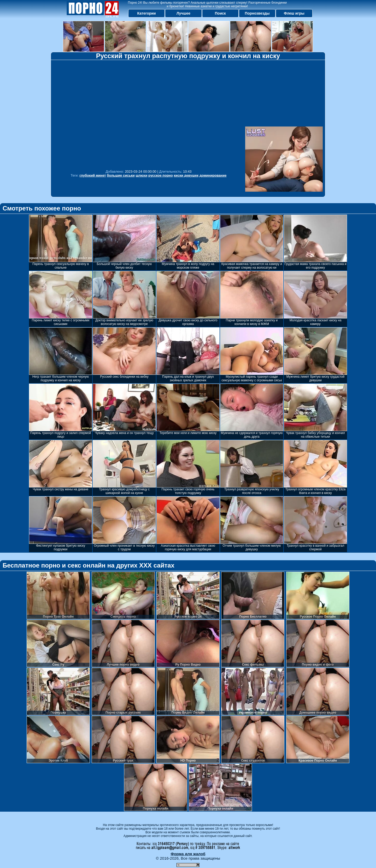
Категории (147, 13)
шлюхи (141, 175)
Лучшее (183, 13)
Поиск (220, 13)
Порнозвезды (257, 13)
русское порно (161, 175)
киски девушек (186, 175)
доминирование (213, 175)
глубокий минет (93, 175)
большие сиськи (121, 175)
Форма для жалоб (188, 854)
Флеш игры (294, 13)
